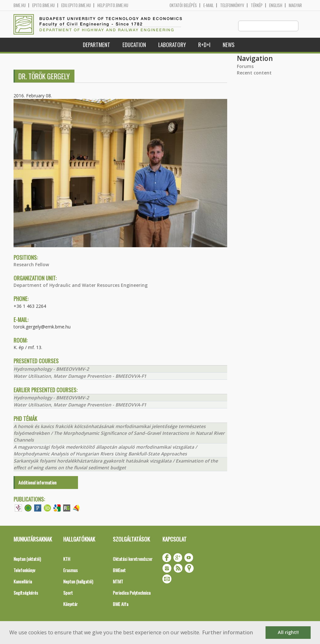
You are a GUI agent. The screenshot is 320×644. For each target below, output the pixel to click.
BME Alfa (121, 604)
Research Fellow (31, 265)
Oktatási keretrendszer (133, 559)
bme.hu (20, 5)
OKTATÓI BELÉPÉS (183, 5)
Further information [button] (228, 632)
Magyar (295, 5)
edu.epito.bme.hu (76, 5)
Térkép (257, 5)
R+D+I (204, 45)
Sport (68, 593)
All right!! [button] (288, 632)
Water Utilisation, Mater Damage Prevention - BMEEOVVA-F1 (80, 376)
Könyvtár (70, 604)
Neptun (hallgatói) (78, 582)
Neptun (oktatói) (27, 559)
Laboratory (172, 45)
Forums (245, 67)
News (229, 45)
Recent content (254, 73)
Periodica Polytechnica (132, 593)
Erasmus (70, 570)
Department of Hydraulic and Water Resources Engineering (81, 285)
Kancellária (23, 582)
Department (97, 45)
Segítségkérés (26, 593)
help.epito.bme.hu (113, 5)
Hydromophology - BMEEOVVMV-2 (51, 369)
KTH (67, 559)
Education (134, 45)
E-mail (208, 5)
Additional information (37, 483)
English (276, 5)
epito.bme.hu (44, 5)
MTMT (118, 582)
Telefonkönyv (232, 5)
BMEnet (119, 570)
